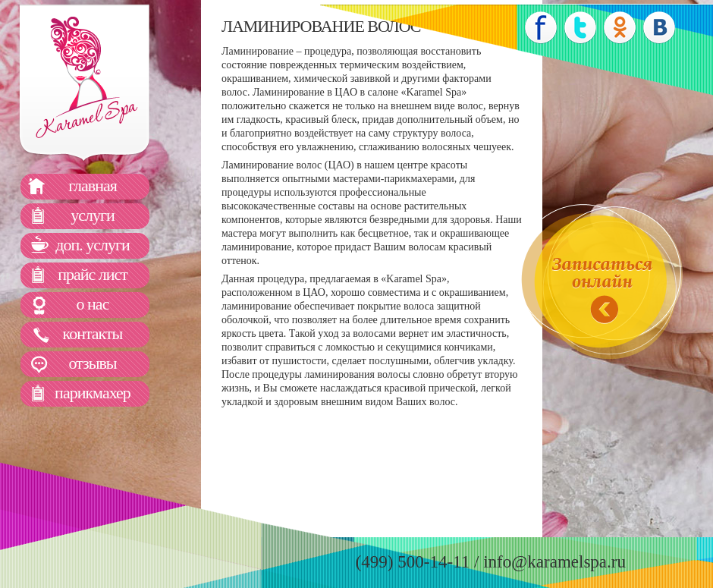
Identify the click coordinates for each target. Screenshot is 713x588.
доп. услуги (93, 245)
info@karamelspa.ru (554, 562)
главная (93, 186)
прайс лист (93, 274)
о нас (93, 304)
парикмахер (93, 393)
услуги (93, 215)
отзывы (92, 363)
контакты (93, 333)
